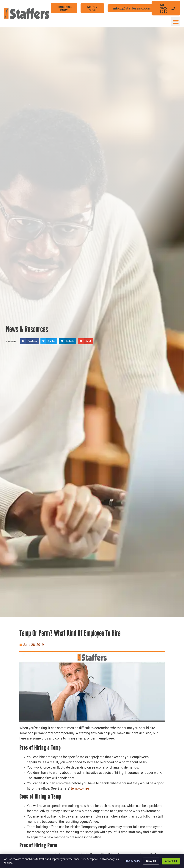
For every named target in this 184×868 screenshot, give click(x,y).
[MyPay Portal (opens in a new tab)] (92, 8)
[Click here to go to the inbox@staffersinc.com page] (135, 8)
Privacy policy (132, 861)
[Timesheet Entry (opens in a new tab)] (64, 8)
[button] (176, 22)
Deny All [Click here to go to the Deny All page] (151, 861)
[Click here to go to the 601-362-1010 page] (166, 8)
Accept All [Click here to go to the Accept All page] (171, 861)
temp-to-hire (80, 788)
